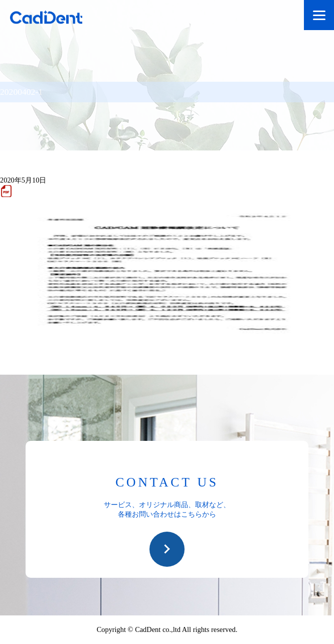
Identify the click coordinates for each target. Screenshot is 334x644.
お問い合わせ (167, 549)
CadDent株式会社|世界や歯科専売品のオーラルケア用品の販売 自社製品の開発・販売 (55, 19)
